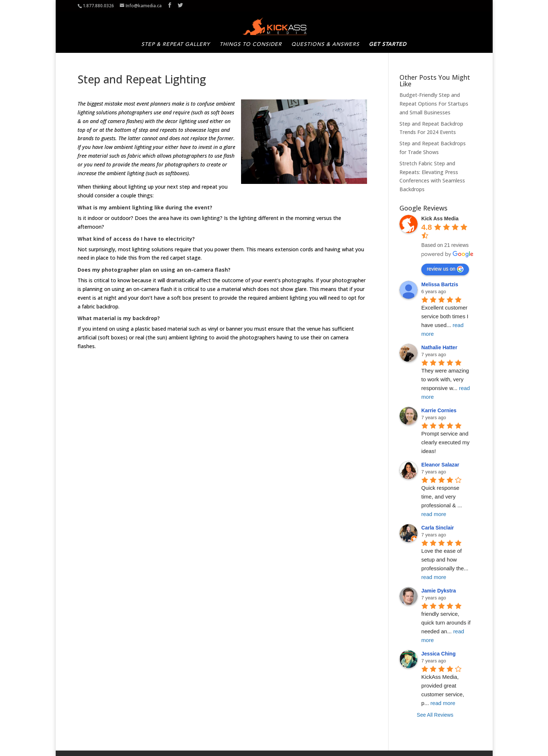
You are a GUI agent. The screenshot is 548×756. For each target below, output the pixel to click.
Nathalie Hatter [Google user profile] (439, 346)
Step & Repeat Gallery (176, 44)
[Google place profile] (440, 217)
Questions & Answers (325, 44)
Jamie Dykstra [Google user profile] (439, 589)
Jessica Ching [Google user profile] (438, 652)
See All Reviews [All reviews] (435, 713)
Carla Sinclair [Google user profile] (438, 526)
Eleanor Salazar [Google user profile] (440, 463)
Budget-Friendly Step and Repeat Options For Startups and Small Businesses (434, 102)
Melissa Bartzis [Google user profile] (440, 283)
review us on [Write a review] (445, 267)
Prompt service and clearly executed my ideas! (446, 440)
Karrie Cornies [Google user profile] (439, 409)
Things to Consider (251, 44)
